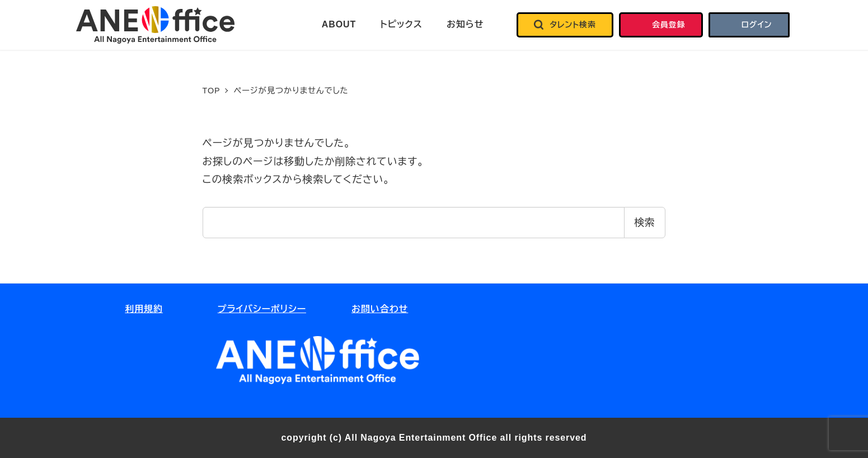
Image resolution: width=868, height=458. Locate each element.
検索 (645, 223)
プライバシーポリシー (262, 309)
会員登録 (669, 25)
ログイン (757, 25)
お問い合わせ (380, 309)
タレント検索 (573, 25)
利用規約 (144, 309)
